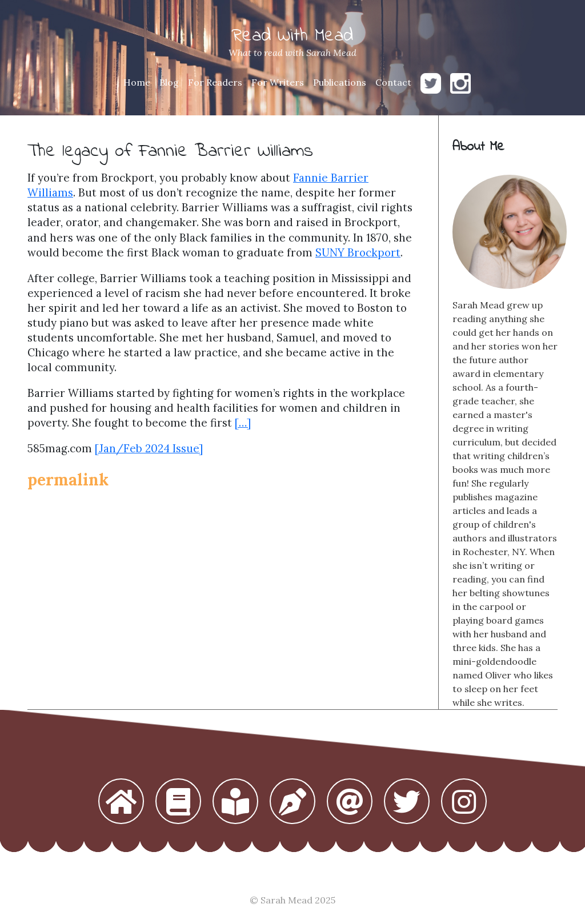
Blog (169, 82)
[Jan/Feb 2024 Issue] (149, 448)
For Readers (215, 82)
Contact (393, 82)
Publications (340, 82)
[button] (121, 802)
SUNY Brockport (358, 252)
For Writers (278, 82)
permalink (68, 480)
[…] (243, 423)
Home (137, 82)
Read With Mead (292, 36)
